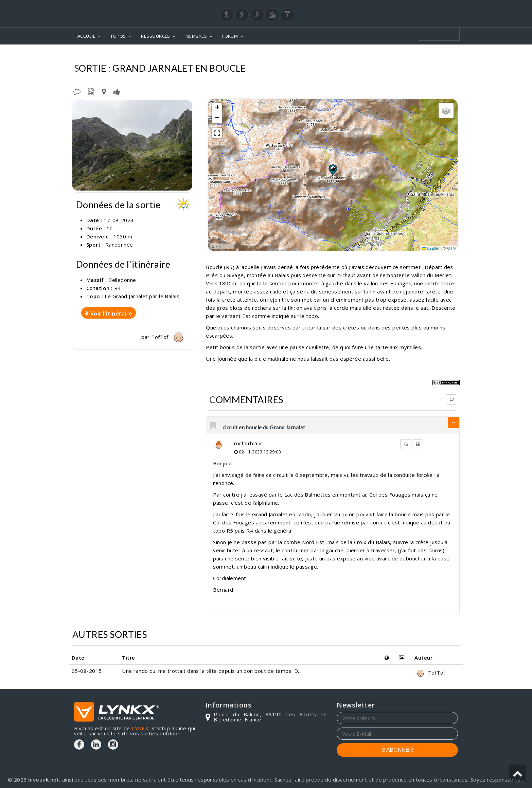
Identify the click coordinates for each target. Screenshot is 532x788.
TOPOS (118, 36)
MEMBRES (196, 36)
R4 (118, 288)
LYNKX (140, 728)
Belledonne (342, 55)
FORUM (230, 36)
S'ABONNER (397, 750)
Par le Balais (439, 55)
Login (424, 6)
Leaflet (431, 248)
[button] (333, 169)
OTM (451, 248)
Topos (310, 55)
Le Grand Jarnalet (390, 55)
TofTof (169, 337)
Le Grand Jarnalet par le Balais (142, 296)
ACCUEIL (86, 36)
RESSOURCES (156, 36)
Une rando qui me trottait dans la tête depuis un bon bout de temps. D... (212, 671)
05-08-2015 (87, 671)
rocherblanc (249, 443)
